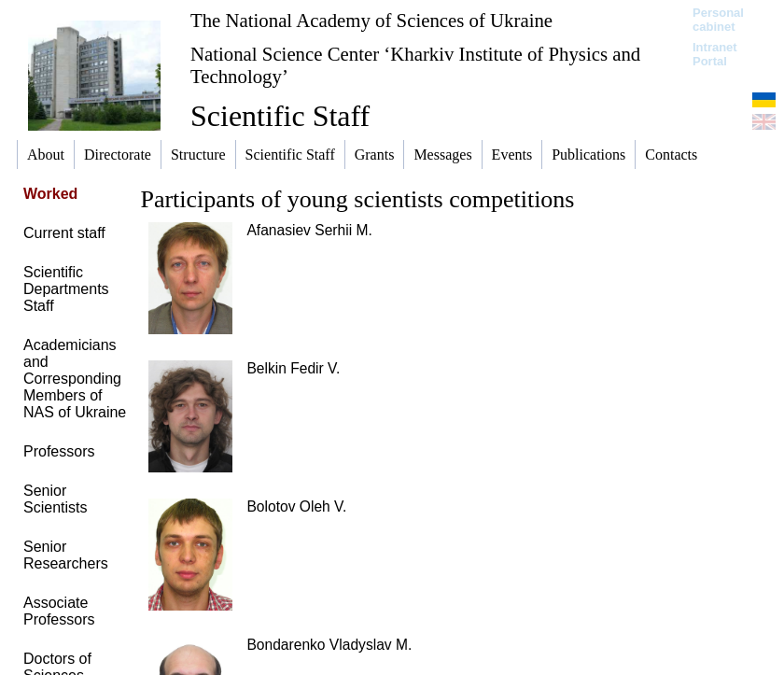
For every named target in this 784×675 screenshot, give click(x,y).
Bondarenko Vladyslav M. (329, 645)
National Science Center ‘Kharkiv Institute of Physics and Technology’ (415, 65)
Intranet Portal (715, 54)
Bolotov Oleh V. (296, 506)
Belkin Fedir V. (293, 368)
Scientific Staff (280, 116)
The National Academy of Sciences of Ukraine (371, 20)
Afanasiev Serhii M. (309, 230)
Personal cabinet (718, 20)
